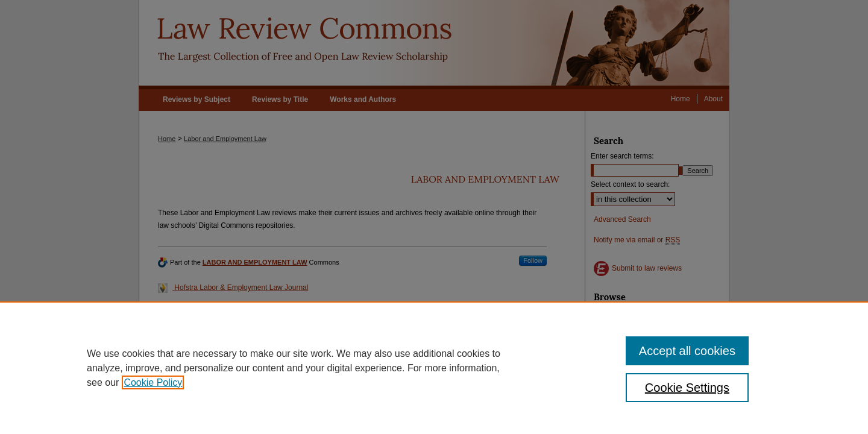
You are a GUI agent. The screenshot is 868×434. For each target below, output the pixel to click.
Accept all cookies (687, 351)
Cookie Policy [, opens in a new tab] (153, 382)
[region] (434, 368)
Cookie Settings (687, 388)
